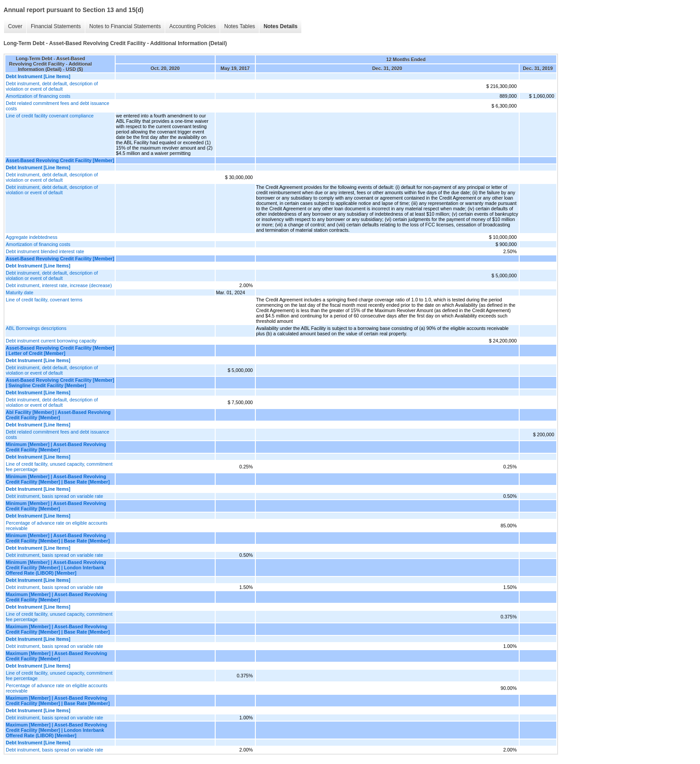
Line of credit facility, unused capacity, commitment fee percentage (59, 467)
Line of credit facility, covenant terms (44, 300)
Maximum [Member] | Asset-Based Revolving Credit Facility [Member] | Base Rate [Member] (58, 629)
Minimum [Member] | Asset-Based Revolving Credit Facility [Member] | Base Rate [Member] (58, 479)
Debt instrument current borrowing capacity (51, 341)
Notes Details (280, 26)
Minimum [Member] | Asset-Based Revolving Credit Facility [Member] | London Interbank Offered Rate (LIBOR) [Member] (56, 568)
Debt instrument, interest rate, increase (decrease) (59, 285)
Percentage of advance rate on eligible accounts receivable (57, 526)
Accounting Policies (192, 26)
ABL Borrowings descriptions (36, 328)
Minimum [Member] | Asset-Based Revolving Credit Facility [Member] (56, 447)
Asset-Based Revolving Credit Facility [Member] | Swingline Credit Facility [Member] (60, 383)
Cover (15, 26)
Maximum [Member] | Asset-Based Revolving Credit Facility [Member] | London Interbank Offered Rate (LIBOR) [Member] (56, 730)
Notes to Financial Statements (125, 26)
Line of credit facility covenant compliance (50, 116)
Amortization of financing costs (38, 96)
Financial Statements (56, 26)
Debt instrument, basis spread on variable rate (54, 496)
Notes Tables (240, 26)
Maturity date (20, 292)
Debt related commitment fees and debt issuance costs (58, 106)
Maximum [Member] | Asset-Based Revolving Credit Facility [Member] (56, 597)
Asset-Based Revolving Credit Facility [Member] (60, 160)
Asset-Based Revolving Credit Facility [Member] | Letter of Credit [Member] (60, 351)
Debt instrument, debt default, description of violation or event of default (52, 86)
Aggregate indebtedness (32, 237)
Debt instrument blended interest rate (45, 251)
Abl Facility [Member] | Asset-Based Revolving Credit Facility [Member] (58, 415)
